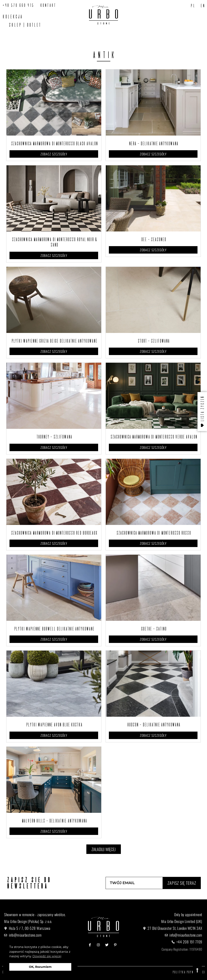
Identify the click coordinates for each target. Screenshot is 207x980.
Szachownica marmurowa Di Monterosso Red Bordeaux (54, 533)
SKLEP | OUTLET (24, 25)
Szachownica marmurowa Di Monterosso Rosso (153, 533)
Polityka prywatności (189, 972)
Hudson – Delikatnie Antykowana (153, 725)
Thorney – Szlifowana (54, 437)
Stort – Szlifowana (153, 341)
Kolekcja (12, 17)
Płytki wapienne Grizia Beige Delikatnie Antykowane (54, 341)
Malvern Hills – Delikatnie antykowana (54, 821)
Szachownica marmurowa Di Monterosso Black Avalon (54, 143)
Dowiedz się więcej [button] (47, 956)
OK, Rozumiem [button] (40, 967)
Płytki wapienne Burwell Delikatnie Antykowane (54, 629)
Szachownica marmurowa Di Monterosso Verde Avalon (153, 437)
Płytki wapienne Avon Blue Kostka (54, 725)
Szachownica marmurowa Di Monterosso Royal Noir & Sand (54, 242)
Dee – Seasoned (153, 239)
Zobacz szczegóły (54, 154)
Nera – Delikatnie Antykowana (153, 143)
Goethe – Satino (153, 629)
